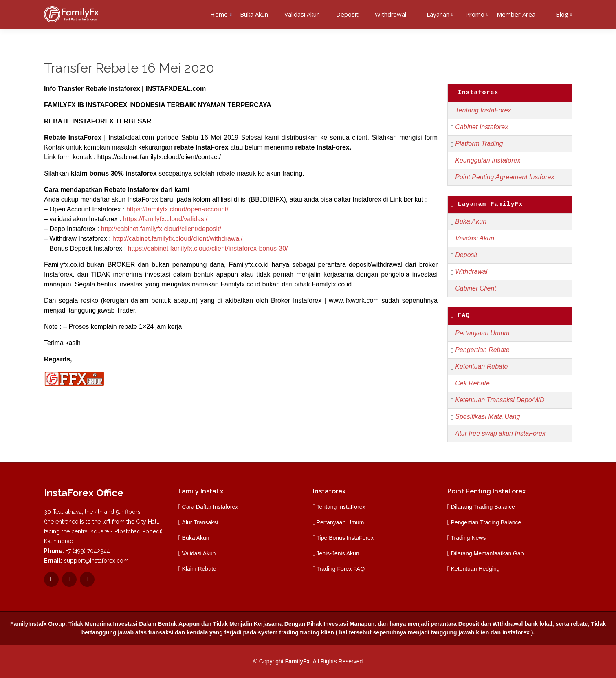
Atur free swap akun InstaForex (500, 433)
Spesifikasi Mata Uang (487, 417)
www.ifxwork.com (354, 300)
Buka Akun (254, 14)
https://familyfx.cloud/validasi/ (165, 219)
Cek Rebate (472, 383)
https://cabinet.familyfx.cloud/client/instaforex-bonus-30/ (208, 248)
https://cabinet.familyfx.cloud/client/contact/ (159, 157)
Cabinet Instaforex (482, 127)
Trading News (469, 538)
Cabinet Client (476, 288)
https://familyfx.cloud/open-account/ (177, 209)
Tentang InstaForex (483, 110)
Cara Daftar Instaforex (210, 507)
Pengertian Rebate (482, 350)
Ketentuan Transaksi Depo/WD (500, 400)
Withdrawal (390, 14)
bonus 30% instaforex (123, 173)
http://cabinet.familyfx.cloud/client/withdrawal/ (177, 239)
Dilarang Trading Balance (483, 507)
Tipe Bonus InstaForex (345, 538)
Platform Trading (479, 144)
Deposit (347, 14)
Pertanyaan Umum (482, 333)
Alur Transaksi (200, 522)
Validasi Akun (302, 14)
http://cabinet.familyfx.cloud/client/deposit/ (161, 229)
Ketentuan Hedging (475, 569)
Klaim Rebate (199, 569)
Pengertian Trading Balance (486, 522)
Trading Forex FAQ (341, 569)
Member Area (516, 14)
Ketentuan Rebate (481, 367)
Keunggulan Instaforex (488, 160)
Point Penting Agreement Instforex (505, 177)
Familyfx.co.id (64, 265)
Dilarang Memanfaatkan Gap (487, 553)
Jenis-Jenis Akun (338, 553)
